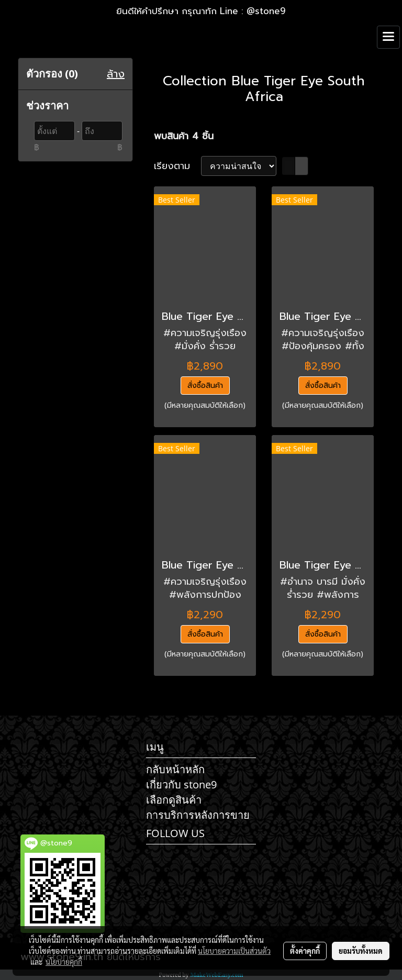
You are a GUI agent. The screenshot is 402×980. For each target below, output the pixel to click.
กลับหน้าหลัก (175, 769)
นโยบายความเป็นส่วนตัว (234, 951)
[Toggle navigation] (388, 37)
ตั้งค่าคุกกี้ (305, 951)
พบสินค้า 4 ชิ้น (184, 136)
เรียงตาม (177, 166)
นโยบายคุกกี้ (64, 962)
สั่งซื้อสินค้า (205, 386)
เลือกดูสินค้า (174, 800)
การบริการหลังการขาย (198, 815)
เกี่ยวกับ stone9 (181, 784)
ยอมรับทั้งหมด (361, 951)
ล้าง (116, 74)
